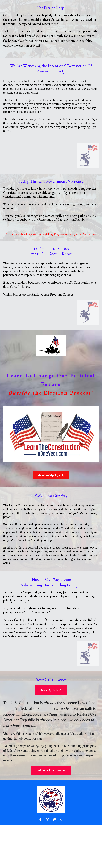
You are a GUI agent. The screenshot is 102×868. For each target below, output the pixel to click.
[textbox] (51, 32)
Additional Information (51, 770)
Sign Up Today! (51, 690)
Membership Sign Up (51, 475)
